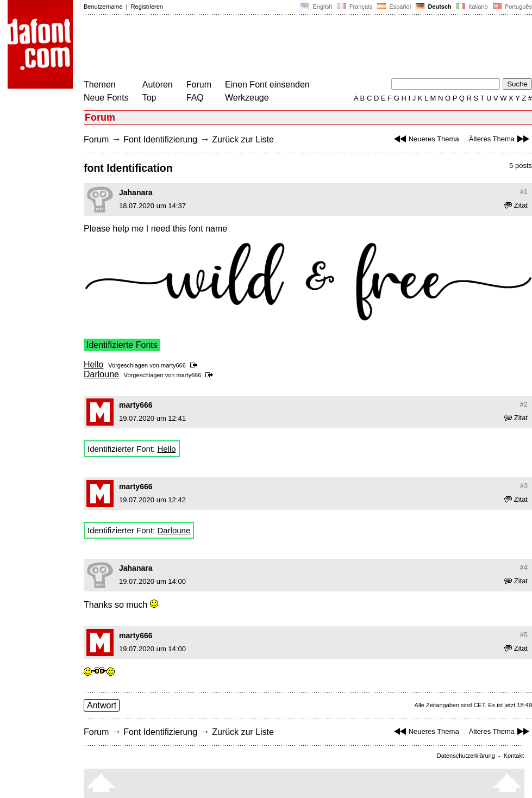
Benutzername (103, 7)
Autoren (158, 85)
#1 (524, 192)
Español (394, 7)
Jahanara (136, 192)
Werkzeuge (247, 98)
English (316, 7)
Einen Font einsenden (267, 85)
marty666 (173, 365)
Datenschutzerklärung (466, 756)
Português (512, 7)
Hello (93, 364)
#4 (524, 567)
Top (149, 98)
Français (355, 7)
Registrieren (147, 7)
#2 (524, 404)
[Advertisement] (281, 48)
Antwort (102, 705)
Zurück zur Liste (243, 139)
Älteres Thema (500, 139)
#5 (524, 635)
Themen (100, 85)
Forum (199, 85)
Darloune (101, 374)
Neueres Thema (425, 139)
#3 (524, 486)
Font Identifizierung (160, 139)
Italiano (472, 7)
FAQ (195, 98)
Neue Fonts (106, 98)
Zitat (516, 205)
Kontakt (514, 756)
